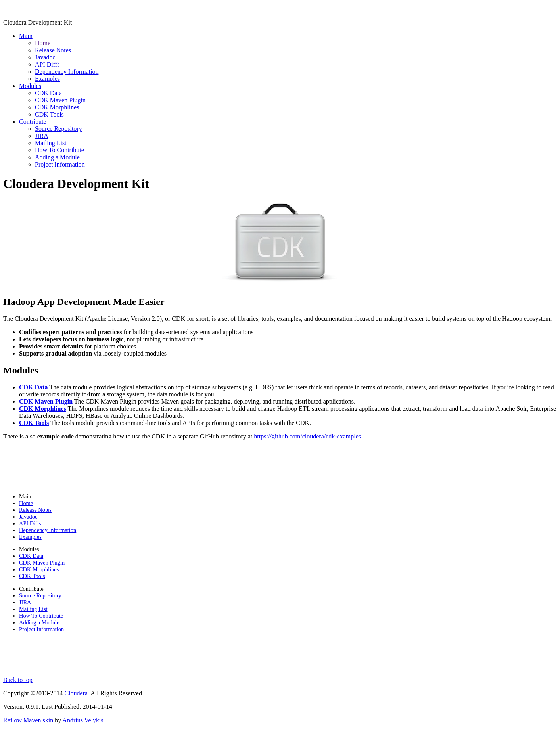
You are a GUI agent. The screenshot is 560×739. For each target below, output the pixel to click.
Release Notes (53, 50)
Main (26, 36)
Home (43, 43)
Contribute (33, 122)
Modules (30, 86)
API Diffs (47, 64)
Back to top (18, 680)
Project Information (60, 164)
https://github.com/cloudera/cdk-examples (307, 436)
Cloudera (76, 693)
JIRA (42, 136)
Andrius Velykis (83, 720)
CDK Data (48, 93)
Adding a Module (57, 157)
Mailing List (51, 143)
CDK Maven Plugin (60, 100)
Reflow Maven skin (28, 720)
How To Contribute (59, 150)
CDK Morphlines (57, 107)
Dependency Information (67, 72)
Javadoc (45, 57)
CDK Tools (49, 114)
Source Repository (58, 129)
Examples (47, 79)
